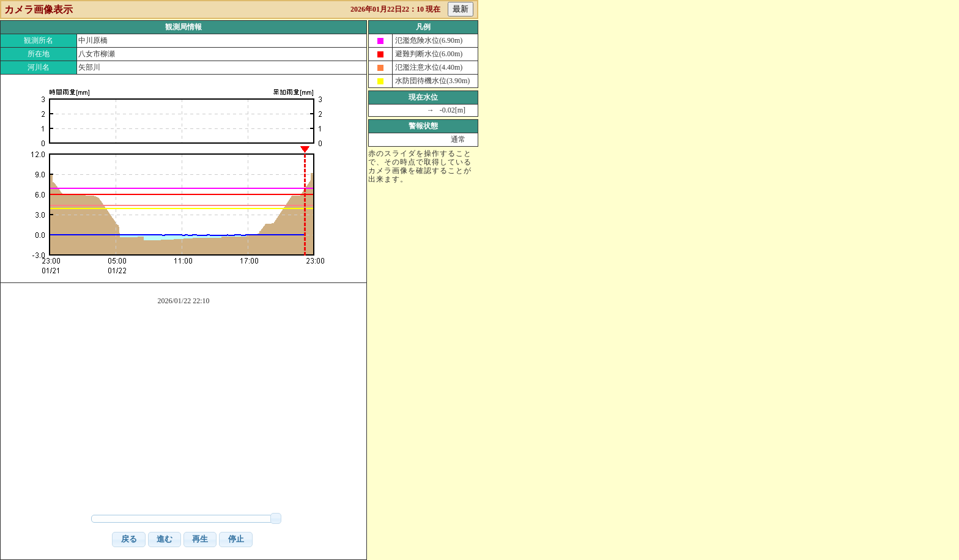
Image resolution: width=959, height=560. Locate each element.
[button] (128, 540)
